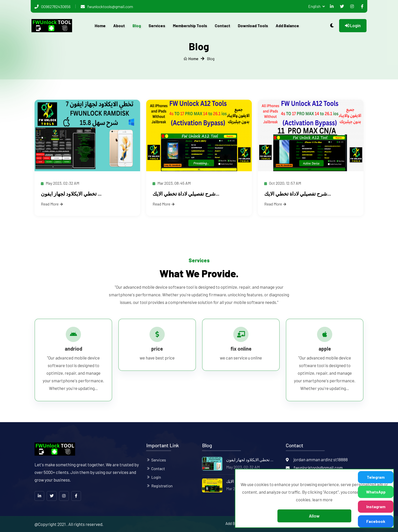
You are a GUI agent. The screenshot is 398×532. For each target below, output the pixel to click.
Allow (314, 516)
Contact (222, 25)
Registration (162, 485)
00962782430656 (56, 6)
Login (353, 25)
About (119, 25)
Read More (52, 204)
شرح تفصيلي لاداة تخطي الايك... (186, 194)
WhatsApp (376, 492)
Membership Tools (190, 25)
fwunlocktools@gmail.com (110, 6)
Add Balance (287, 25)
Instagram (376, 507)
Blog (137, 25)
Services (157, 25)
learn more (322, 500)
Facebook (376, 521)
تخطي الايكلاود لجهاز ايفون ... (71, 194)
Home (100, 25)
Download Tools (253, 25)
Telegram (376, 477)
